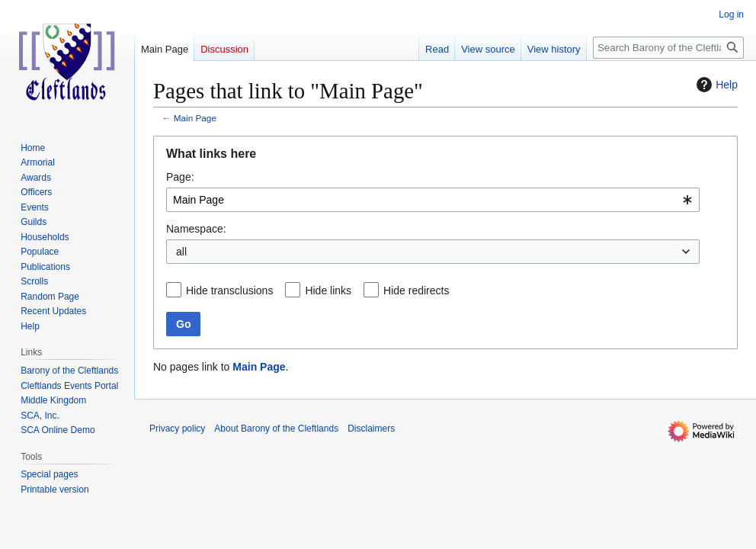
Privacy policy (177, 429)
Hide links (328, 291)
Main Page (195, 118)
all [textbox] (181, 252)
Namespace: (196, 229)
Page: (180, 177)
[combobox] (433, 200)
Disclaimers (371, 429)
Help (715, 85)
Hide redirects (416, 291)
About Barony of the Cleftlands (276, 429)
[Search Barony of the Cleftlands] (668, 48)
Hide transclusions (229, 291)
